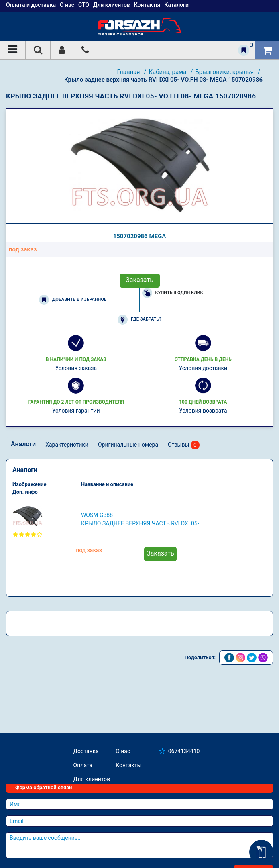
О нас (123, 751)
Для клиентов (92, 779)
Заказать (139, 280)
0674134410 (184, 751)
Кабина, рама (168, 72)
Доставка (86, 751)
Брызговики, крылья (225, 72)
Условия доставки (203, 368)
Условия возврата (203, 411)
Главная (129, 72)
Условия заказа (76, 368)
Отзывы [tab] (184, 445)
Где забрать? (139, 320)
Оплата (83, 765)
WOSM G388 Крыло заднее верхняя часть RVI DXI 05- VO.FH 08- (140, 520)
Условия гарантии (76, 411)
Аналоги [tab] (23, 444)
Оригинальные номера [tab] (128, 445)
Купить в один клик (173, 293)
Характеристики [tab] (67, 445)
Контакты (128, 765)
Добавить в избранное (73, 300)
